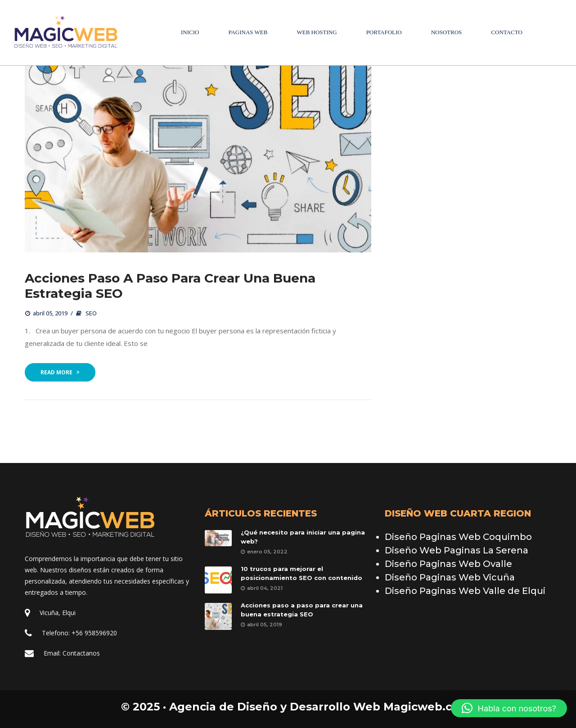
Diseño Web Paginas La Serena (457, 550)
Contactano (81, 653)
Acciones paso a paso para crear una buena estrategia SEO (170, 286)
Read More (60, 373)
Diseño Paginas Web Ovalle (448, 564)
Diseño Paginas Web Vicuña (450, 577)
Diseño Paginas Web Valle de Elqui (465, 591)
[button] (509, 708)
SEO (91, 314)
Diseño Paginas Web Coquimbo (458, 537)
